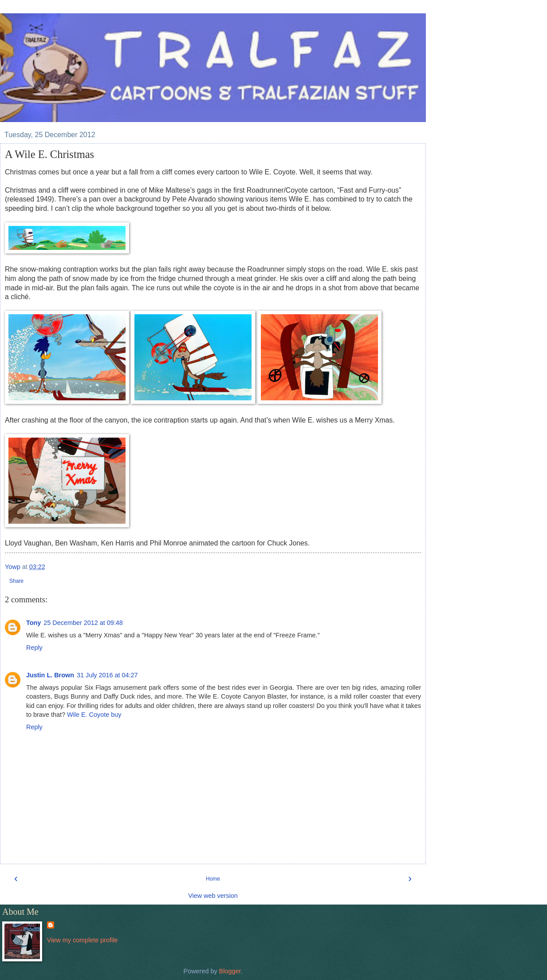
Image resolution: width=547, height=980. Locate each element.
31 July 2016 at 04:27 (107, 675)
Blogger (230, 971)
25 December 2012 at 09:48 (83, 623)
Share (16, 581)
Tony (33, 623)
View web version (213, 896)
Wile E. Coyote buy (94, 715)
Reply (34, 648)
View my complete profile (83, 940)
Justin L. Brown (50, 675)
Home (213, 879)
